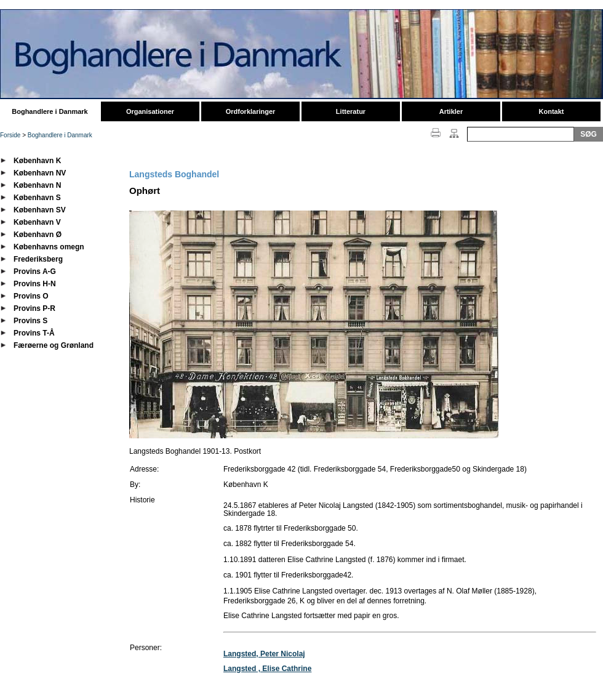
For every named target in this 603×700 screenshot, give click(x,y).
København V (37, 222)
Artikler (451, 111)
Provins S (30, 321)
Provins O (31, 296)
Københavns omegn (49, 247)
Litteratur (351, 111)
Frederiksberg (38, 259)
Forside (10, 135)
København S (37, 198)
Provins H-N (35, 284)
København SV (40, 210)
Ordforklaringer (251, 111)
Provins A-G (35, 272)
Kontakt (552, 111)
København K (37, 161)
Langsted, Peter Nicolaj (264, 654)
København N (37, 185)
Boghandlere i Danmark (50, 111)
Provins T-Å (34, 333)
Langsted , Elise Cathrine (267, 669)
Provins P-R (34, 308)
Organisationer (150, 111)
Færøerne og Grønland (54, 345)
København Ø (38, 235)
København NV (40, 173)
